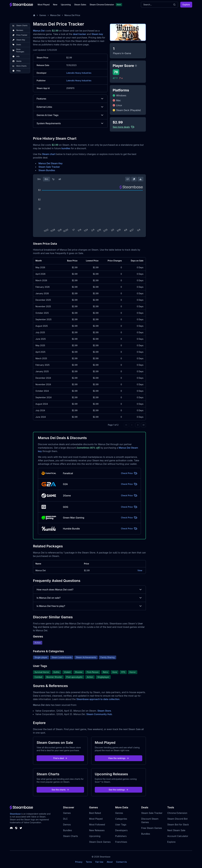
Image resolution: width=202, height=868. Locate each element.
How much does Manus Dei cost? (89, 590)
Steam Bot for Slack (178, 825)
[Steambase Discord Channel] (11, 828)
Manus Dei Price (72, 15)
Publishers (121, 836)
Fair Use (99, 862)
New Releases (97, 830)
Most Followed (97, 825)
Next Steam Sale (176, 830)
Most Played (44, 5)
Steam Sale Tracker (49, 167)
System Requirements (70, 123)
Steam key (97, 34)
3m (39, 179)
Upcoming (66, 5)
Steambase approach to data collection (98, 699)
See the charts (60, 790)
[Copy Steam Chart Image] (134, 179)
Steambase (15, 814)
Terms (89, 862)
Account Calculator (178, 836)
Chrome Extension (177, 813)
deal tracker (80, 34)
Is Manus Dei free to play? (89, 606)
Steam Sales (80, 5)
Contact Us (121, 862)
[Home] (34, 15)
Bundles (68, 830)
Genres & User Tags (70, 115)
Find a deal (60, 758)
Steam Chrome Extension (102, 5)
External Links (70, 107)
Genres (119, 813)
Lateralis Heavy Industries (79, 73)
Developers (121, 830)
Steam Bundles (47, 170)
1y (53, 179)
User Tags (121, 825)
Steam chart (49, 154)
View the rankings (119, 758)
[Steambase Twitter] (21, 828)
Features (70, 99)
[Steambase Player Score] (136, 66)
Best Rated (95, 813)
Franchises (121, 842)
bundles (66, 148)
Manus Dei (55, 15)
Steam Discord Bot (177, 819)
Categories (121, 819)
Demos (67, 825)
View (140, 570)
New (55, 5)
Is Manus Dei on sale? (89, 598)
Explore (186, 5)
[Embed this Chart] (128, 179)
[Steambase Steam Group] (16, 828)
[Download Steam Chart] (141, 179)
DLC (65, 819)
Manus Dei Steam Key (50, 163)
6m (46, 179)
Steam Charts (70, 836)
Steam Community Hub (99, 714)
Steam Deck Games (100, 842)
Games (43, 15)
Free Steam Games (152, 828)
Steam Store (104, 711)
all (60, 179)
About (110, 862)
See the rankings (119, 790)
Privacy (79, 862)
